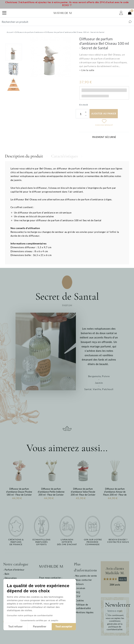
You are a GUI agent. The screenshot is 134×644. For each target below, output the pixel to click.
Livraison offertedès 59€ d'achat (67, 542)
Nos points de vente (86, 576)
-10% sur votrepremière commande (93, 542)
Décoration (11, 578)
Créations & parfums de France (16, 542)
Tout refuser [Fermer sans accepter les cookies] (15, 627)
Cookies (80, 600)
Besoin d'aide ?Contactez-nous (118, 541)
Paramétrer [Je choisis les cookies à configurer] (40, 627)
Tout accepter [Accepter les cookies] (64, 627)
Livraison (80, 588)
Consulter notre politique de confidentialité (30, 615)
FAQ (78, 592)
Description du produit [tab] (24, 156)
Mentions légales (85, 612)
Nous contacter (84, 580)
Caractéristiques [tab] (64, 156)
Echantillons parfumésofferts (41, 542)
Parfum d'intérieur (15, 570)
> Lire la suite (87, 70)
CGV (78, 596)
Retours (80, 584)
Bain (7, 574)
